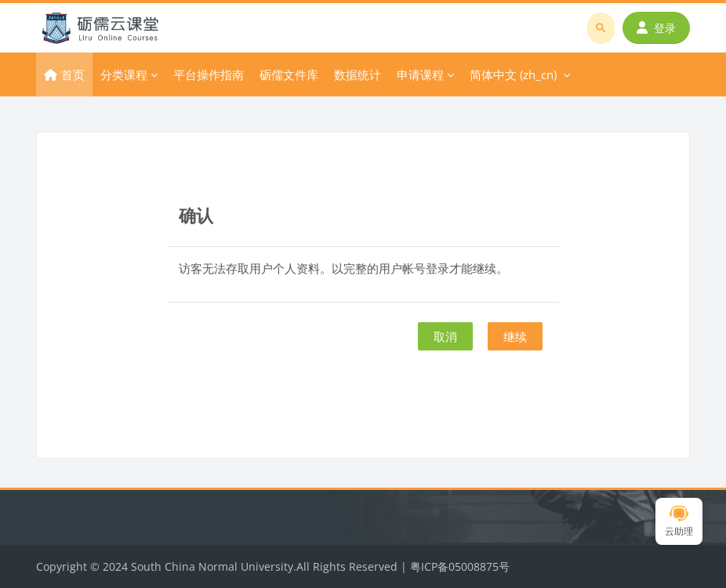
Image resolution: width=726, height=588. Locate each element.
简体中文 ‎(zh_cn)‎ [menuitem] (513, 74)
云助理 (679, 522)
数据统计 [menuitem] (358, 74)
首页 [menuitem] (73, 74)
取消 (445, 336)
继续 (515, 336)
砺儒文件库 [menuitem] (289, 74)
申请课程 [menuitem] (420, 74)
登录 (656, 28)
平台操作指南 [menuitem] (209, 74)
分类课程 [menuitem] (124, 74)
